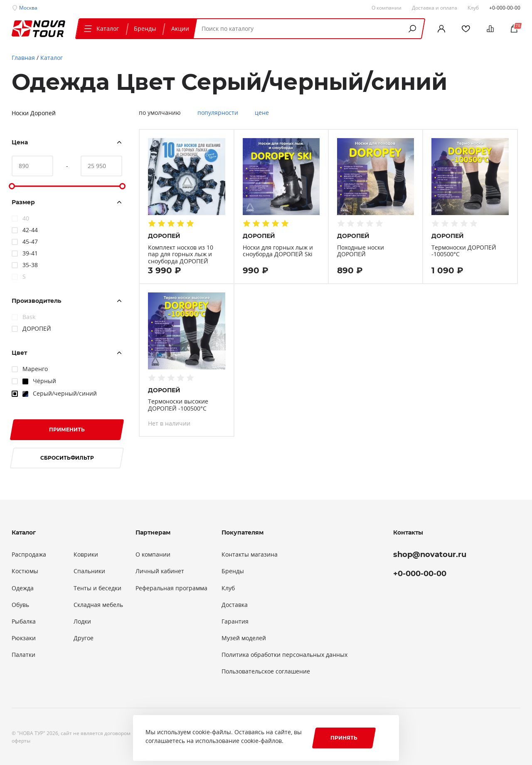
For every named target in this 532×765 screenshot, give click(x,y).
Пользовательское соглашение (266, 671)
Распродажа (29, 555)
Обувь (20, 605)
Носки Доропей (34, 113)
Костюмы (25, 571)
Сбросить (67, 458)
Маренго (35, 369)
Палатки (23, 655)
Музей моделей (244, 638)
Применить (67, 430)
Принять (344, 738)
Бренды (145, 28)
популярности (218, 113)
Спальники (89, 571)
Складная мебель (98, 605)
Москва (28, 7)
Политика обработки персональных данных (284, 655)
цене (262, 113)
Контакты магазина (250, 555)
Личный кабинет (160, 571)
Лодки (82, 621)
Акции (180, 28)
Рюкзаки (24, 638)
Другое (84, 638)
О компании (153, 555)
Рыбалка (24, 621)
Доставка (235, 605)
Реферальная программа (171, 588)
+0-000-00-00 (505, 7)
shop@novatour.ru (430, 555)
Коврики (86, 555)
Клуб (228, 588)
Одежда (23, 588)
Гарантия (235, 621)
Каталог (100, 28)
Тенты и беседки (97, 588)
